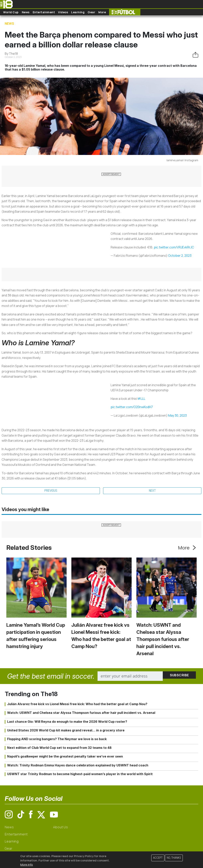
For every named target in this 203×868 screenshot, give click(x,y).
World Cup (11, 12)
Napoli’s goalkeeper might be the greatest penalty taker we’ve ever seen (65, 756)
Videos (63, 12)
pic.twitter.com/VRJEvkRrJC (174, 247)
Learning (78, 12)
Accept (158, 858)
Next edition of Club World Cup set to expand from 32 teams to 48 (59, 748)
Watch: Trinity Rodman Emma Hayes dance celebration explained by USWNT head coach (78, 765)
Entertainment (44, 12)
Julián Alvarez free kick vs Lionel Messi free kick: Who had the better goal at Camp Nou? (77, 704)
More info (27, 865)
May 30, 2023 (177, 415)
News (26, 12)
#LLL (141, 399)
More (102, 12)
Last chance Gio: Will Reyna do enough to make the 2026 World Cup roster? (67, 722)
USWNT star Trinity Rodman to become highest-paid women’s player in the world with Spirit (80, 774)
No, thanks (174, 858)
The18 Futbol (125, 12)
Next (152, 491)
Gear (91, 12)
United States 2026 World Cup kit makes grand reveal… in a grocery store (66, 730)
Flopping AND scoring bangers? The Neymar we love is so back (57, 739)
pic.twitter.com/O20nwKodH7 (132, 407)
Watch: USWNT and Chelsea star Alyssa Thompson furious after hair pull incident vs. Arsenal (163, 639)
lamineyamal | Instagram (182, 160)
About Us (61, 827)
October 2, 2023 (180, 256)
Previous (51, 491)
